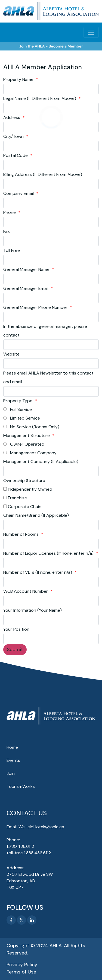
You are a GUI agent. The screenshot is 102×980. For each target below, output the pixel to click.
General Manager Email (28, 288)
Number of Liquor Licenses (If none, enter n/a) (51, 553)
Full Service (18, 409)
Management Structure (29, 435)
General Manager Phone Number (38, 307)
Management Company (30, 453)
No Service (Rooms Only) (31, 427)
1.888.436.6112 (37, 853)
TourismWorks (21, 786)
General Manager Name (29, 269)
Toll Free (12, 250)
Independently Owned (28, 489)
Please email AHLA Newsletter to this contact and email (48, 377)
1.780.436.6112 (20, 846)
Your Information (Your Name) (33, 610)
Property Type (20, 401)
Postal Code (18, 155)
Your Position (16, 629)
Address (14, 117)
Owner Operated (24, 444)
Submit (15, 649)
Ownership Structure (24, 481)
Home (12, 747)
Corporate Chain (22, 507)
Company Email (21, 193)
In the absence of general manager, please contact (45, 331)
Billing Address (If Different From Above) (43, 174)
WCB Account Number (28, 591)
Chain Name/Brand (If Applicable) (36, 515)
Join (11, 773)
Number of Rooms (23, 534)
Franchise (15, 498)
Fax (7, 231)
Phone (12, 212)
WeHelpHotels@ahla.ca (41, 827)
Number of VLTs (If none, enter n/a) (40, 572)
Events (13, 760)
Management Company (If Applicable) (41, 462)
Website (11, 354)
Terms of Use (21, 972)
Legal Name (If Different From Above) (42, 98)
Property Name (21, 79)
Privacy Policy (22, 965)
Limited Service (22, 418)
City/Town (16, 136)
